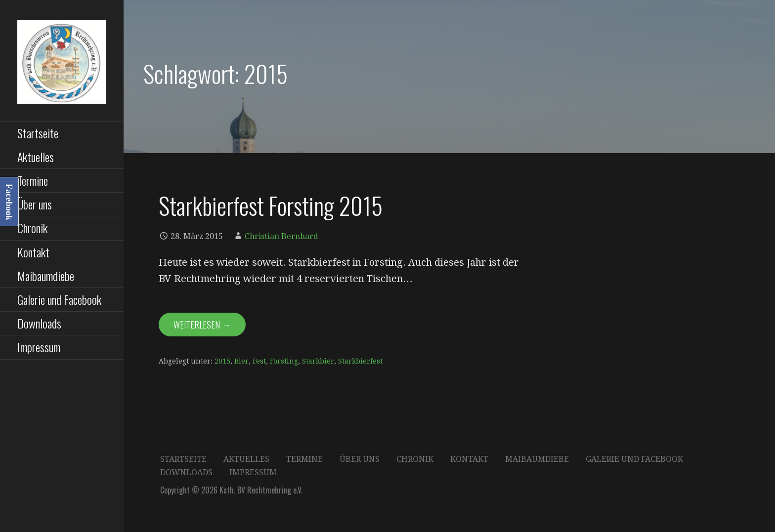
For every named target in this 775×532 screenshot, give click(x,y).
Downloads (39, 323)
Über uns (35, 204)
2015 (222, 361)
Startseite (38, 133)
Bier (241, 361)
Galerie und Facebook (59, 299)
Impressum (39, 347)
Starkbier (318, 361)
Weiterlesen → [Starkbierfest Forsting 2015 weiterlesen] (202, 325)
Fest (259, 361)
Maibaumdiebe (46, 276)
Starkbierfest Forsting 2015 (271, 205)
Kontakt (33, 252)
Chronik (32, 228)
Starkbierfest (360, 361)
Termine (33, 180)
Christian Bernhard (281, 236)
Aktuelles (36, 157)
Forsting (284, 361)
